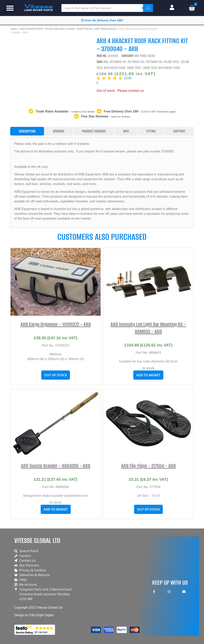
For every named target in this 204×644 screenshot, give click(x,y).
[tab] (27, 131)
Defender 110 (118, 62)
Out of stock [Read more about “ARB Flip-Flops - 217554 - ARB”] (148, 509)
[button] (10, 8)
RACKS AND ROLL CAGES (60, 29)
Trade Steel (134, 68)
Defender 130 (136, 62)
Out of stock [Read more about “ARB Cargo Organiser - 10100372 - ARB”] (56, 375)
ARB (106, 62)
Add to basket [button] (148, 375)
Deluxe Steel (171, 62)
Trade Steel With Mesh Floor (161, 68)
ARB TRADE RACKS (106, 29)
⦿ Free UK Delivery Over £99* (102, 20)
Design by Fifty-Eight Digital (34, 615)
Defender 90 (154, 62)
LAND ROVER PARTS (31, 29)
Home (14, 29)
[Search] (148, 8)
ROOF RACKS (85, 29)
